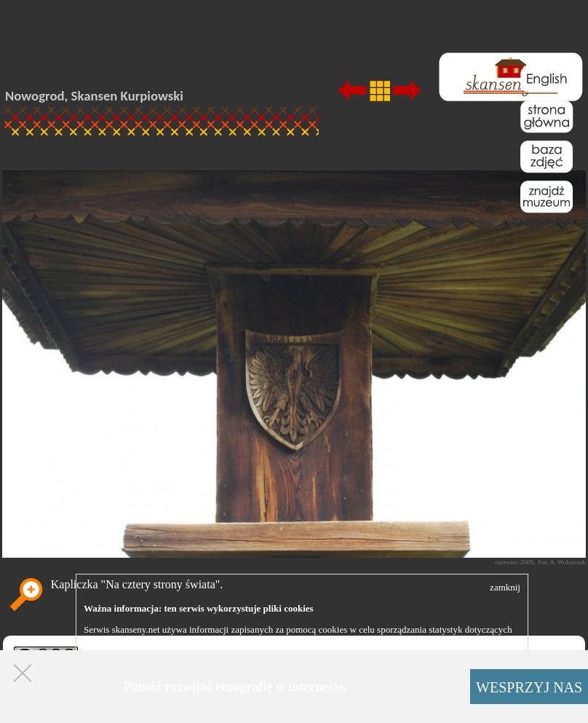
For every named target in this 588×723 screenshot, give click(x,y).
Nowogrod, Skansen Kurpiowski (94, 96)
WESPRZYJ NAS (529, 687)
